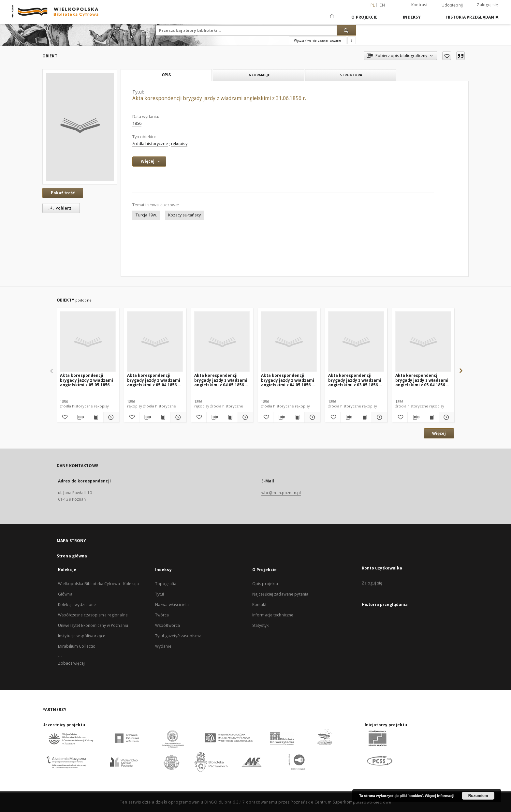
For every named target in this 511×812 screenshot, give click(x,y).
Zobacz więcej (72, 663)
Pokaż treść (63, 193)
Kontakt (259, 605)
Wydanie (163, 646)
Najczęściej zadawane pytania (280, 594)
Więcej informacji (440, 796)
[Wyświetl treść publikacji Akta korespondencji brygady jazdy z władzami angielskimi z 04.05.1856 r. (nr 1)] (297, 417)
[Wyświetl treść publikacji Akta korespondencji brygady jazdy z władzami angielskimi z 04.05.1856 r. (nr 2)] (230, 417)
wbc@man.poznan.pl (281, 493)
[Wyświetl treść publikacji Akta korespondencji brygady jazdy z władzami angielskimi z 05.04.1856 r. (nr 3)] (431, 417)
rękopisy (179, 144)
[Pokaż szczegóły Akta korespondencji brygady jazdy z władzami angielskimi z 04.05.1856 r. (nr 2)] (245, 417)
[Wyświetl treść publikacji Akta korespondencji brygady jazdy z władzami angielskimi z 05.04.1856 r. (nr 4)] (163, 417)
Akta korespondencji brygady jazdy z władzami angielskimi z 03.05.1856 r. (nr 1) (355, 380)
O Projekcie (364, 17)
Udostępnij (452, 5)
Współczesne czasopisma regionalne (93, 615)
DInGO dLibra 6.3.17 (225, 802)
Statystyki (261, 625)
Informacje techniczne (273, 615)
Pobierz (59, 208)
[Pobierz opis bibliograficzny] (80, 417)
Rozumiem (478, 796)
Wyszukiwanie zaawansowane (318, 40)
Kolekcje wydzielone (77, 605)
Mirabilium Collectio (77, 646)
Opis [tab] (166, 75)
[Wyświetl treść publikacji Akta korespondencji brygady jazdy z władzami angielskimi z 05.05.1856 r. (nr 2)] (96, 417)
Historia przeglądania (472, 17)
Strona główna (72, 556)
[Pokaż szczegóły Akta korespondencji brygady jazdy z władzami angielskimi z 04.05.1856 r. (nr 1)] (311, 417)
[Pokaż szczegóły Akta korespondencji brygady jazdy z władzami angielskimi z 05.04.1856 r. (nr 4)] (177, 417)
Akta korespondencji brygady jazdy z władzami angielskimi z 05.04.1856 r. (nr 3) (422, 380)
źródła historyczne (150, 144)
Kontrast (419, 5)
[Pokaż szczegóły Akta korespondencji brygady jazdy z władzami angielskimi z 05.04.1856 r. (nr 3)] (446, 417)
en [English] (382, 5)
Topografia (166, 584)
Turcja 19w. (146, 215)
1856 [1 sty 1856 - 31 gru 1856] (137, 123)
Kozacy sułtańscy (184, 215)
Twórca (162, 615)
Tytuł (160, 594)
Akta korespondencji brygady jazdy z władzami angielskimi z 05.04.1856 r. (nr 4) (154, 380)
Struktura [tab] (351, 75)
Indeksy (412, 17)
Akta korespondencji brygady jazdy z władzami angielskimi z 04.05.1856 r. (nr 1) (288, 380)
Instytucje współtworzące (82, 636)
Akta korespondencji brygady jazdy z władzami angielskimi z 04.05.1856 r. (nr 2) (221, 380)
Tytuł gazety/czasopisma (178, 636)
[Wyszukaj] (346, 30)
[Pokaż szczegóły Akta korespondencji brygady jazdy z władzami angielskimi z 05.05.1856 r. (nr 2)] (110, 417)
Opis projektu (265, 584)
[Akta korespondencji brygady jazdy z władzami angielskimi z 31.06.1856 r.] (80, 127)
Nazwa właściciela (172, 605)
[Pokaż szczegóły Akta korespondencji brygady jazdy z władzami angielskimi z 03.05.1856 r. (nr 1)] (379, 417)
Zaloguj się (487, 5)
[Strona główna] (331, 17)
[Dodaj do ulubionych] (447, 56)
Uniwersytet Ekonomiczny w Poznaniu (93, 625)
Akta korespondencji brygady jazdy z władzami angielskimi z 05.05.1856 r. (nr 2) (87, 380)
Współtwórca (168, 625)
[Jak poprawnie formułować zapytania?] (352, 40)
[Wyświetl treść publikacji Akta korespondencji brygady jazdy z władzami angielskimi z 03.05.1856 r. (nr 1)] (364, 417)
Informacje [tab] (259, 75)
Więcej (439, 433)
